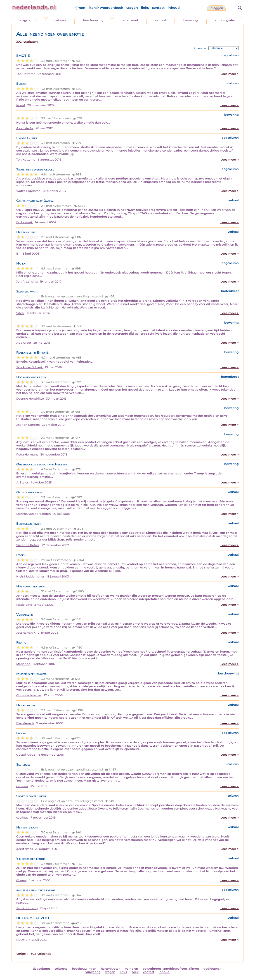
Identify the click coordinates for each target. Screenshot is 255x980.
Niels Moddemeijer (30, 576)
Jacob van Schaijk (30, 367)
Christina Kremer (29, 695)
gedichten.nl (213, 969)
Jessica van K (26, 633)
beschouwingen (84, 969)
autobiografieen (175, 969)
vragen (132, 8)
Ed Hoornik (25, 222)
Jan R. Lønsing (27, 282)
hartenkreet (129, 20)
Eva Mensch (25, 723)
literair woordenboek (106, 8)
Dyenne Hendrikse (30, 399)
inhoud (174, 8)
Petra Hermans (27, 454)
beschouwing (93, 20)
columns (61, 969)
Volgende (44, 954)
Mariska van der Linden (34, 514)
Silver (20, 313)
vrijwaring (93, 972)
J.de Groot (24, 343)
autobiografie (225, 20)
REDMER (23, 940)
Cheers (21, 880)
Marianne (23, 664)
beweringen (152, 969)
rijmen (80, 8)
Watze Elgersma (28, 191)
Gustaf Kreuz (26, 755)
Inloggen (216, 8)
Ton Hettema (26, 74)
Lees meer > (230, 74)
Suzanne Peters (28, 545)
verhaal (161, 20)
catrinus (22, 786)
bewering (191, 20)
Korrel (21, 105)
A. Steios (22, 482)
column (60, 20)
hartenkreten (111, 969)
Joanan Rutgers (28, 425)
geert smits (25, 849)
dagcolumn (29, 20)
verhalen (132, 969)
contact (158, 8)
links (145, 8)
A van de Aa (25, 128)
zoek (135, 972)
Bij (18, 254)
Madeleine (24, 605)
